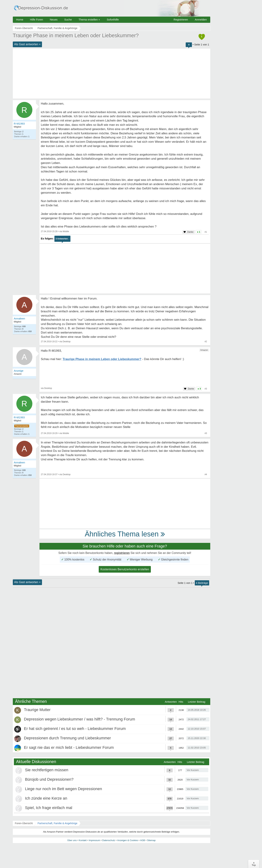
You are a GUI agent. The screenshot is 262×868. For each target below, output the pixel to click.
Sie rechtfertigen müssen (47, 770)
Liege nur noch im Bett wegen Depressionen (64, 789)
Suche (68, 20)
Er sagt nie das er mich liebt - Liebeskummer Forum (69, 747)
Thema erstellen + (89, 20)
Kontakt (83, 840)
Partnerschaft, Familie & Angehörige (57, 823)
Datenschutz (109, 840)
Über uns (72, 840)
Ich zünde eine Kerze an (46, 798)
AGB (143, 840)
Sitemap (151, 840)
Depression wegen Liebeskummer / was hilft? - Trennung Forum (80, 719)
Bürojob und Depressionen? (49, 779)
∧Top (254, 864)
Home (20, 20)
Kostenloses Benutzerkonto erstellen (125, 569)
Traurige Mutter (37, 710)
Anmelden (201, 20)
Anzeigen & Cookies (128, 840)
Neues (54, 20)
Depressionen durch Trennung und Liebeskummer (68, 738)
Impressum (94, 840)
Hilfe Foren (37, 20)
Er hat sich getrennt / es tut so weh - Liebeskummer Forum (75, 729)
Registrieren (181, 20)
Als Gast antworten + (27, 44)
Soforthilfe (113, 20)
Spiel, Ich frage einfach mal (49, 808)
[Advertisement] (112, 74)
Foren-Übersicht (24, 823)
